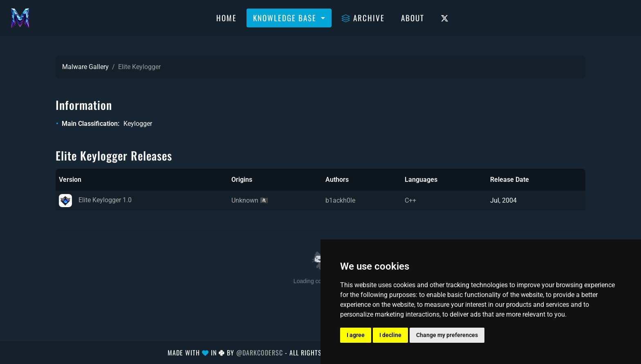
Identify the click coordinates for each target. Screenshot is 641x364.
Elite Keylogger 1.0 (95, 200)
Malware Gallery (85, 67)
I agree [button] (356, 335)
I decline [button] (390, 335)
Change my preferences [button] (447, 335)
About (413, 18)
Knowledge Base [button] (286, 18)
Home (226, 18)
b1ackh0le (340, 200)
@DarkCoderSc (260, 353)
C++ (410, 200)
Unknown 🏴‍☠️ (250, 200)
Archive (363, 18)
